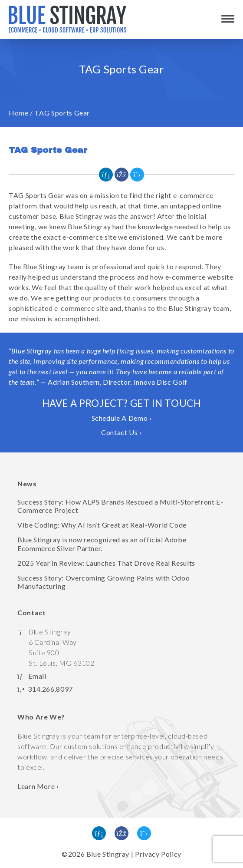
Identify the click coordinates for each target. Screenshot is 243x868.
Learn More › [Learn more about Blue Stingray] (38, 786)
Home (19, 113)
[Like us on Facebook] (121, 833)
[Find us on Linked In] (99, 833)
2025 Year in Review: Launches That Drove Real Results (106, 563)
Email (37, 676)
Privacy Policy (158, 854)
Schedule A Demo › (122, 418)
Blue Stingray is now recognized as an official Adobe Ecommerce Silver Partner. (102, 544)
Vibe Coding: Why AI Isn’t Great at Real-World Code (102, 525)
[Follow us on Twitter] (144, 833)
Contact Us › (121, 432)
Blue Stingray (108, 854)
